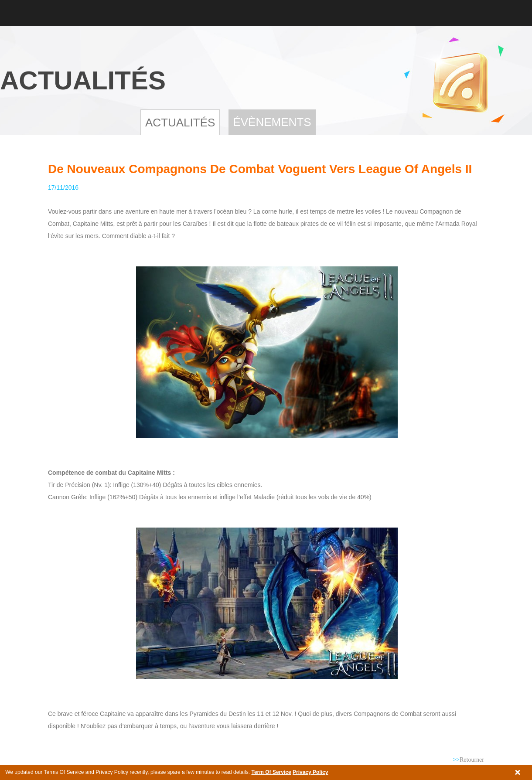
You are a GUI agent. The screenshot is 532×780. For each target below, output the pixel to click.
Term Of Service (271, 772)
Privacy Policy (310, 772)
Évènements (272, 122)
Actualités (180, 123)
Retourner (468, 760)
